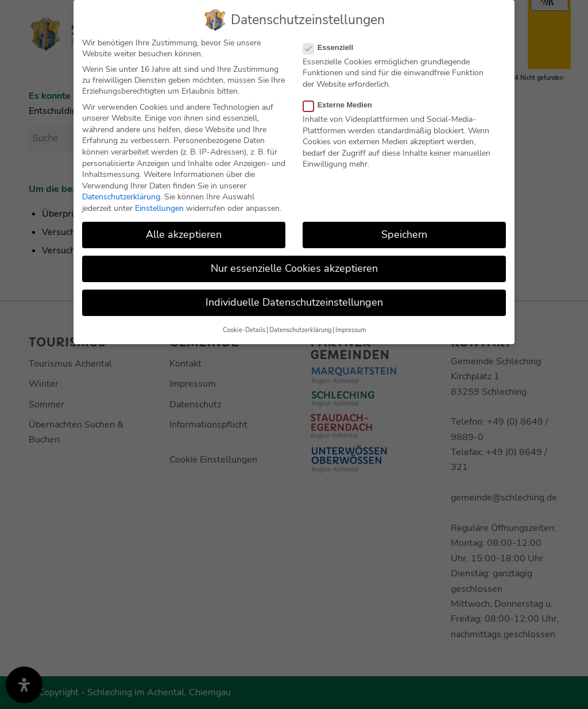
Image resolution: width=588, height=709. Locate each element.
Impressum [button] (351, 330)
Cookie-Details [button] (244, 330)
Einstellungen (159, 208)
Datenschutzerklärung (121, 197)
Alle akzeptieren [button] (184, 234)
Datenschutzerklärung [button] (300, 330)
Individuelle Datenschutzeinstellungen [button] (294, 302)
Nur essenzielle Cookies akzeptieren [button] (294, 268)
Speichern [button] (404, 234)
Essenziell (333, 47)
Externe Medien (342, 105)
